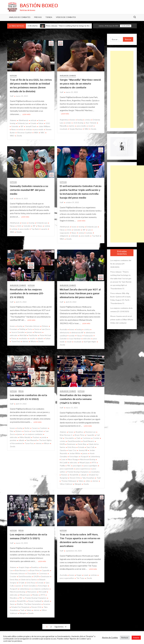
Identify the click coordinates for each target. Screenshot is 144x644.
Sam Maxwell (32, 440)
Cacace (35, 428)
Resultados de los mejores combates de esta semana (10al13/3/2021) (76, 399)
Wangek (78, 484)
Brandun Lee (91, 432)
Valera (81, 481)
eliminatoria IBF (77, 332)
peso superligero (91, 466)
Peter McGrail (45, 335)
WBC (43, 133)
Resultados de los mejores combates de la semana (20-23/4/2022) (27, 293)
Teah (99, 478)
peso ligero (77, 466)
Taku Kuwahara (88, 478)
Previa (21, 391)
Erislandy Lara (23, 123)
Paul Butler (33, 335)
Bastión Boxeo (39, 5)
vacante (44, 229)
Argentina (64, 120)
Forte (30, 329)
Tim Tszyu (80, 578)
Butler (27, 428)
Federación (89, 336)
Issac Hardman (75, 339)
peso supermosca (83, 469)
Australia (63, 329)
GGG (48, 123)
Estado (33, 123)
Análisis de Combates (20, 17)
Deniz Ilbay (82, 444)
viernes (25, 341)
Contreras (87, 438)
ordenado (74, 236)
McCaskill (43, 592)
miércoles (87, 339)
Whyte (33, 341)
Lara (89, 230)
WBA (36, 133)
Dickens (45, 326)
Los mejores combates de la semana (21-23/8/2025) (121, 310)
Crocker (96, 438)
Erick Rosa (72, 447)
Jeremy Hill (83, 450)
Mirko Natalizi (25, 437)
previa (44, 437)
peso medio (39, 129)
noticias (29, 129)
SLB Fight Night (90, 342)
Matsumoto (32, 592)
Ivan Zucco (46, 329)
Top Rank (35, 229)
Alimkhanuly (23, 120)
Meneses (38, 332)
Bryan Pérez (80, 435)
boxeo (41, 120)
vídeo (88, 481)
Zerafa (19, 136)
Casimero (44, 428)
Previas (38, 17)
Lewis (86, 575)
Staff (12, 96)
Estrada (81, 447)
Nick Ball (23, 335)
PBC (69, 466)
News (14, 129)
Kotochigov (74, 456)
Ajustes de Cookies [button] (110, 638)
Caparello (90, 435)
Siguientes (59, 627)
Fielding (22, 329)
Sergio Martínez (76, 129)
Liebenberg (95, 456)
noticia (21, 129)
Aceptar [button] (136, 638)
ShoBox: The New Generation (29, 604)
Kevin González (30, 586)
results (32, 338)
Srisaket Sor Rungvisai (20, 607)
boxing (80, 120)
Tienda (49, 17)
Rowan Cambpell (35, 601)
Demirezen (71, 444)
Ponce (14, 338)
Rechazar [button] (125, 638)
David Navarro (89, 441)
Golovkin (15, 126)
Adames (13, 120)
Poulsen (36, 437)
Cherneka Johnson (32, 326)
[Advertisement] (122, 89)
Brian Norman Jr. (21, 570)
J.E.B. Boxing (78, 123)
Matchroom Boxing (88, 459)
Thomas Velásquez (69, 481)
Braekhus (80, 432)
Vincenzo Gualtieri (24, 133)
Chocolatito (69, 438)
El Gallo (22, 583)
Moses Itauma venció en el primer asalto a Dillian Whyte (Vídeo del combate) (122, 319)
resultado (78, 342)
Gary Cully (91, 447)
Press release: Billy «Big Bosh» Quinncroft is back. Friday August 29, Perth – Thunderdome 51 (121, 298)
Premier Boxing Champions (78, 472)
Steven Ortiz (75, 478)
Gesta (37, 329)
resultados (23, 338)
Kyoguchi (85, 456)
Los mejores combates (34, 434)
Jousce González (18, 332)
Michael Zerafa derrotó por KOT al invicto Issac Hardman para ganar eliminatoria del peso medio (80, 293)
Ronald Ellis (74, 475)
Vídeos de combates (66, 17)
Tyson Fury (16, 341)
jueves (30, 332)
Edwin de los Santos (29, 580)
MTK (94, 462)
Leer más (26, 114)
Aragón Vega (24, 567)
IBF (22, 126)
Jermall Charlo (31, 126)
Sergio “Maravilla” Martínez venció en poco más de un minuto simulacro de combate (80, 84)
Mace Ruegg (73, 459)
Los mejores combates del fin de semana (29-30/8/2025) (121, 264)
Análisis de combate (68, 76)
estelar (68, 123)
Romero (64, 475)
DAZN (36, 576)
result (91, 126)
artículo (33, 120)
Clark (78, 438)
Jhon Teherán (91, 123)
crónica (88, 120)
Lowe (63, 459)
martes (72, 126)
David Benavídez (74, 441)
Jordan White (75, 453)
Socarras (47, 604)
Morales (35, 595)
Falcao (41, 123)
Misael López (85, 462)
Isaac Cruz (72, 450)
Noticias (13, 76)
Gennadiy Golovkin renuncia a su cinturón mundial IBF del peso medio (29, 190)
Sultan (48, 338)
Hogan (79, 575)
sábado (40, 338)
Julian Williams (45, 126)
